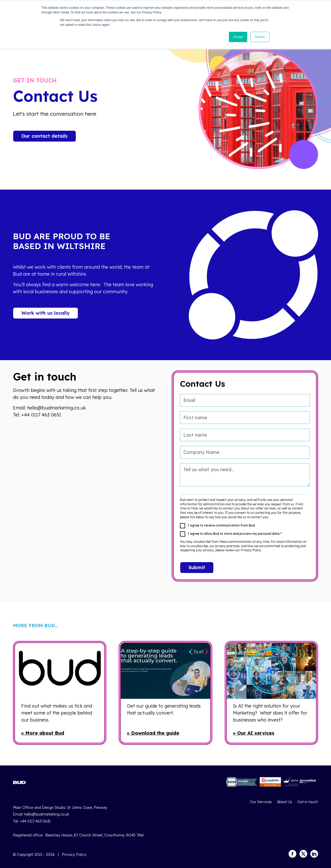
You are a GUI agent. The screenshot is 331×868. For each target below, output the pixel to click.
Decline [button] (260, 37)
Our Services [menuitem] (261, 802)
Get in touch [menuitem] (308, 802)
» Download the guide (153, 733)
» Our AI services (254, 733)
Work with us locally (46, 313)
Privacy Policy (74, 855)
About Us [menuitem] (285, 802)
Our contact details (44, 136)
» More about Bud (43, 733)
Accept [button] (238, 37)
